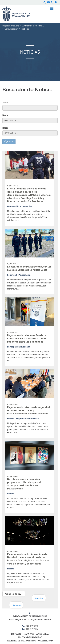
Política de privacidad (30, 637)
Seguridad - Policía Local (19, 275)
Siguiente (17, 605)
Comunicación (11, 29)
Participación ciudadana (19, 347)
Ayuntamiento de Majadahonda (37, 26)
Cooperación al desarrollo (19, 206)
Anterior (39, 598)
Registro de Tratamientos (22, 641)
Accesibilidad (45, 641)
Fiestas (11, 419)
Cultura (11, 494)
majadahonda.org (11, 26)
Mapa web (29, 634)
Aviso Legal (43, 634)
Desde (5, 115)
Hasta (5, 128)
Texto (5, 103)
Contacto (16, 634)
